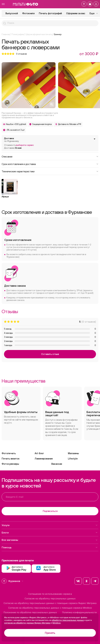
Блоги (50, 532)
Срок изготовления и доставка (50, 164)
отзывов (21, 54)
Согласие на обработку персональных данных (50, 599)
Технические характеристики (50, 171)
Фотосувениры (10, 464)
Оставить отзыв (50, 354)
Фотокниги (28, 13)
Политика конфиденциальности (79, 612)
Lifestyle (73, 459)
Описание (50, 156)
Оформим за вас (76, 13)
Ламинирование (44, 459)
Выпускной (12, 13)
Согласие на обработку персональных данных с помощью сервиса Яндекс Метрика (50, 603)
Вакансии (57, 464)
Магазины (73, 453)
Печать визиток (11, 459)
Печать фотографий (50, 13)
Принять (50, 633)
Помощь (50, 547)
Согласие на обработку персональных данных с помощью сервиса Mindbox (50, 608)
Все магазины (50, 540)
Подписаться (50, 511)
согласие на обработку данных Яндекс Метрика (27, 623)
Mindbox (57, 623)
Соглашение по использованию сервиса (50, 594)
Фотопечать (9, 453)
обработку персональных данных (68, 620)
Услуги (50, 525)
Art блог (39, 453)
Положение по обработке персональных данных (30, 612)
